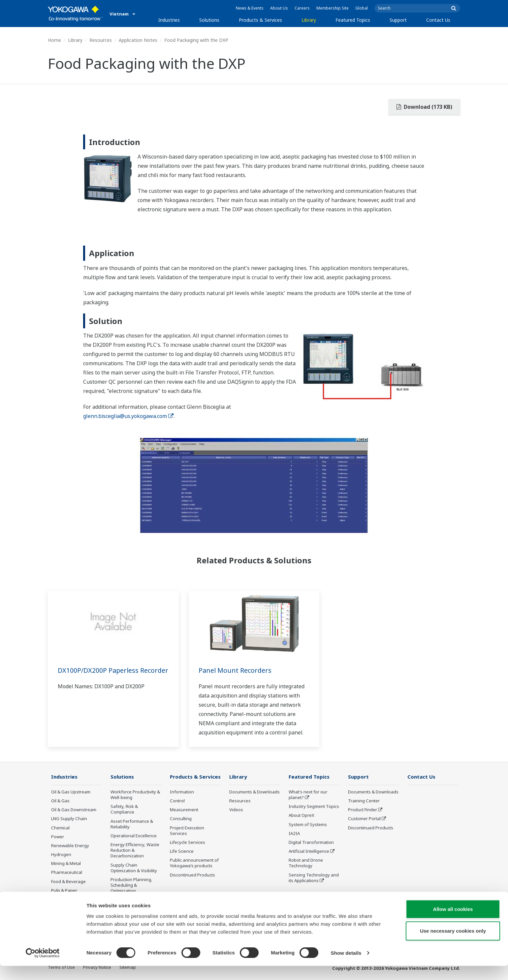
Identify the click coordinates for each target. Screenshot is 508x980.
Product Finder (363, 810)
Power (58, 837)
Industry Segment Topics (314, 807)
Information (182, 792)
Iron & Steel (63, 900)
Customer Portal (364, 819)
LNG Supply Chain (69, 819)
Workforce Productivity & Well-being (135, 795)
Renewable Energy (70, 846)
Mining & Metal (66, 864)
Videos (236, 810)
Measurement (184, 810)
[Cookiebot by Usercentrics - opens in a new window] (43, 967)
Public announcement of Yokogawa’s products (194, 863)
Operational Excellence (134, 836)
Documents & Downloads (254, 792)
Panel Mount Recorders (235, 670)
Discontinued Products (192, 875)
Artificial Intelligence (309, 851)
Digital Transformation (311, 843)
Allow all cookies (453, 923)
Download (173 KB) (424, 107)
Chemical (60, 828)
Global (362, 8)
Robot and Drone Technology (306, 863)
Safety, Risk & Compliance (124, 809)
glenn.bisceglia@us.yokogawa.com (128, 416)
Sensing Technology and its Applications (314, 878)
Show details (346, 967)
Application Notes (138, 40)
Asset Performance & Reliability (132, 824)
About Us (279, 8)
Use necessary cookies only (453, 945)
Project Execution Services (187, 831)
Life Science (182, 851)
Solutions (209, 20)
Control (177, 801)
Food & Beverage (68, 881)
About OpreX (302, 816)
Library (309, 20)
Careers (302, 8)
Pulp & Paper (64, 891)
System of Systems (308, 825)
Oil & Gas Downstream (74, 810)
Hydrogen (61, 855)
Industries (169, 20)
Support (398, 20)
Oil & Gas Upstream (71, 792)
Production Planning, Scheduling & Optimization (131, 885)
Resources (101, 40)
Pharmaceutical (67, 873)
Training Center (364, 801)
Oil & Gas (60, 801)
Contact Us (438, 20)
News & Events (250, 8)
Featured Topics (353, 20)
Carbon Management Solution (132, 903)
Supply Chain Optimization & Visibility (134, 868)
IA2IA (294, 834)
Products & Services (260, 20)
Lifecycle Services (188, 843)
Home (54, 40)
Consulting (181, 819)
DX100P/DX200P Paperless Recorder (98, 675)
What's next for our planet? (308, 795)
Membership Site (333, 8)
